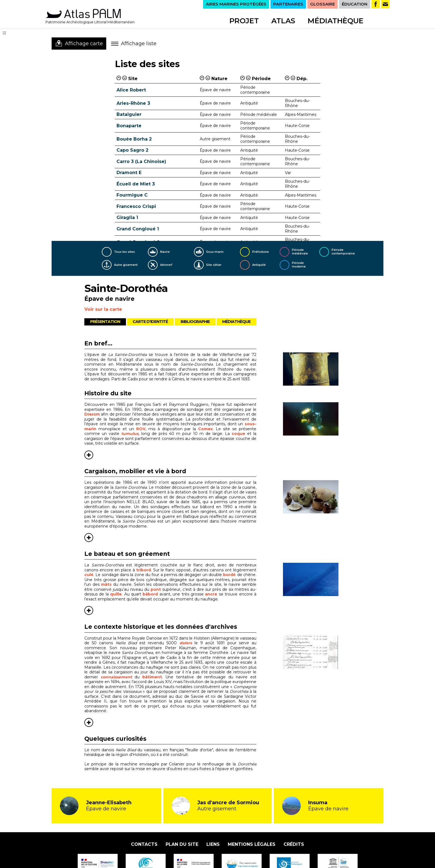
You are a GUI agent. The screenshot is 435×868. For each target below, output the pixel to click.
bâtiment (152, 677)
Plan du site (182, 844)
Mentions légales (252, 844)
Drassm (92, 414)
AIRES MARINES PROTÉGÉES (236, 4)
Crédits (294, 844)
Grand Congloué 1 (138, 229)
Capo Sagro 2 (132, 150)
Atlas (283, 21)
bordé (229, 575)
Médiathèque (336, 21)
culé (89, 575)
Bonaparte (129, 126)
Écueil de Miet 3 (136, 184)
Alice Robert (131, 90)
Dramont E (129, 173)
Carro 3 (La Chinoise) (141, 161)
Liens (213, 844)
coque (239, 434)
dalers (186, 643)
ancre (211, 594)
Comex (205, 429)
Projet (244, 21)
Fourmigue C (132, 195)
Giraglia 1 (127, 217)
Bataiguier (129, 114)
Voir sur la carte (103, 309)
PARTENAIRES (288, 4)
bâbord (150, 594)
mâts (106, 584)
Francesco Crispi (136, 206)
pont (156, 589)
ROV (141, 429)
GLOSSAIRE (323, 4)
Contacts (144, 844)
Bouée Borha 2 (134, 139)
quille (116, 594)
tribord (144, 570)
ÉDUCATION (355, 4)
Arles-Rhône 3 (133, 103)
